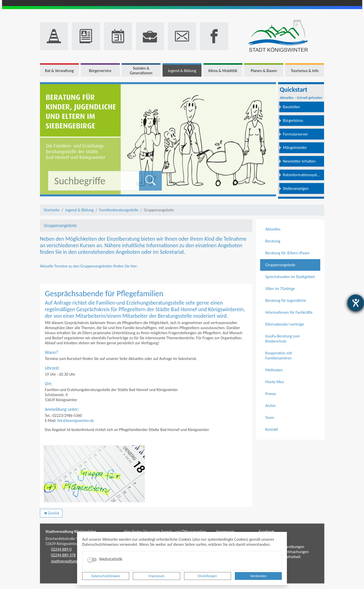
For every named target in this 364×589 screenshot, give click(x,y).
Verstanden (258, 576)
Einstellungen (208, 576)
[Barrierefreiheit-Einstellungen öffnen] (356, 303)
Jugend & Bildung (79, 210)
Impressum (157, 576)
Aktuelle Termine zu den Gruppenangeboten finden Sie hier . (89, 266)
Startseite (52, 210)
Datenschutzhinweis (106, 576)
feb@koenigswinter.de (76, 421)
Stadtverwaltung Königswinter (71, 531)
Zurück (51, 514)
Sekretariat (172, 252)
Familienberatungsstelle (119, 210)
